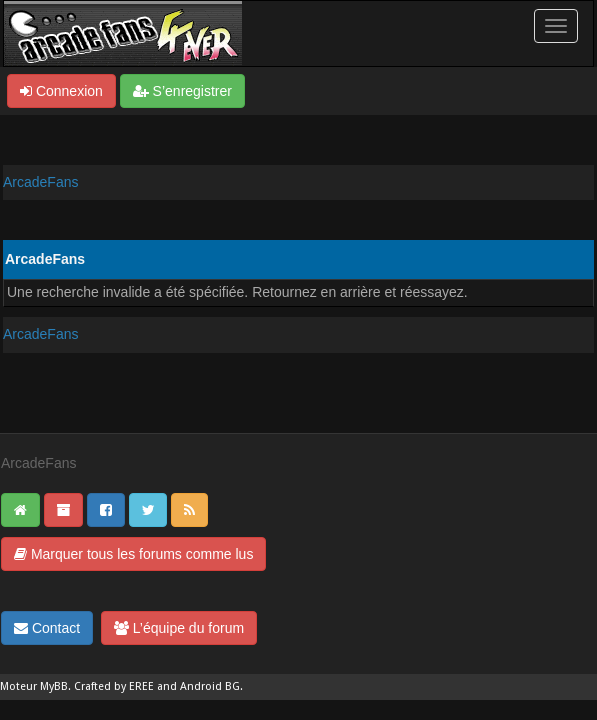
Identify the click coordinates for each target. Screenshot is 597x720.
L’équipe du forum (179, 628)
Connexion (61, 91)
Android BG (210, 686)
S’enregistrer (182, 91)
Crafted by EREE (114, 686)
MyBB (54, 686)
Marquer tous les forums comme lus (133, 554)
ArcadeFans (40, 182)
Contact (47, 628)
